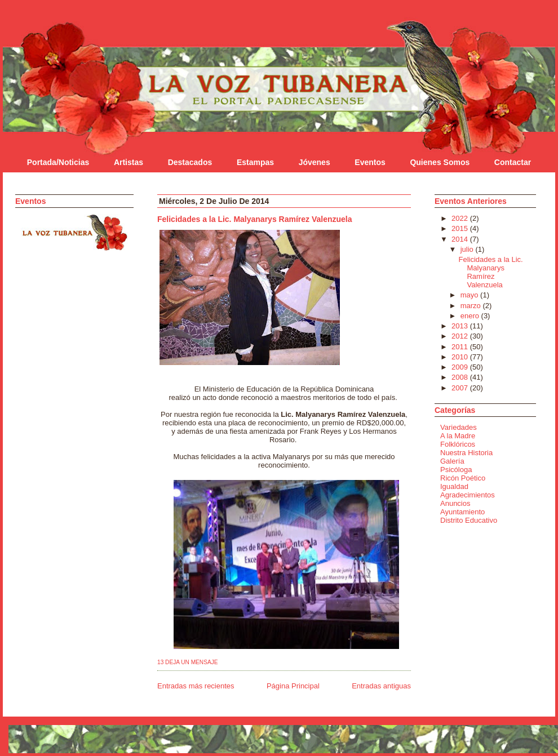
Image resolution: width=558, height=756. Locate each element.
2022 (461, 218)
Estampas (255, 162)
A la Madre (458, 436)
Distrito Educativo (469, 520)
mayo (470, 295)
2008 (461, 377)
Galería (452, 461)
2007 (461, 388)
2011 (461, 347)
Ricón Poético (463, 478)
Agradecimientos (468, 495)
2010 (461, 357)
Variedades (459, 427)
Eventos (370, 162)
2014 (461, 239)
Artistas (129, 162)
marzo (472, 306)
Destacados (190, 162)
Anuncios (455, 503)
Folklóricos (458, 444)
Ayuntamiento (462, 512)
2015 (461, 228)
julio (468, 249)
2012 (461, 336)
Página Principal (293, 686)
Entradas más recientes (196, 686)
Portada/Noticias (58, 162)
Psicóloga (456, 470)
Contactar (513, 162)
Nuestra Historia (466, 453)
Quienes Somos (440, 162)
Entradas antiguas (381, 686)
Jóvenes (315, 162)
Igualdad (454, 486)
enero (471, 316)
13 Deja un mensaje (187, 662)
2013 (461, 326)
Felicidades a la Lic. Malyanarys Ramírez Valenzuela (255, 219)
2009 (461, 367)
